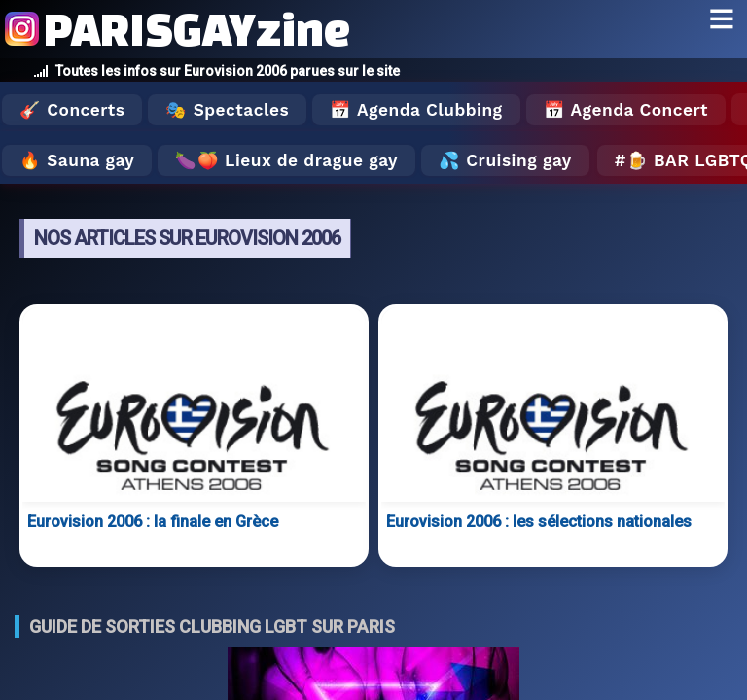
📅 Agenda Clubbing (416, 110)
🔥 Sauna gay (77, 160)
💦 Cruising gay (505, 160)
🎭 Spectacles (227, 110)
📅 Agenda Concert (626, 110)
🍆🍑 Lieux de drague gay (286, 160)
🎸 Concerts (72, 110)
